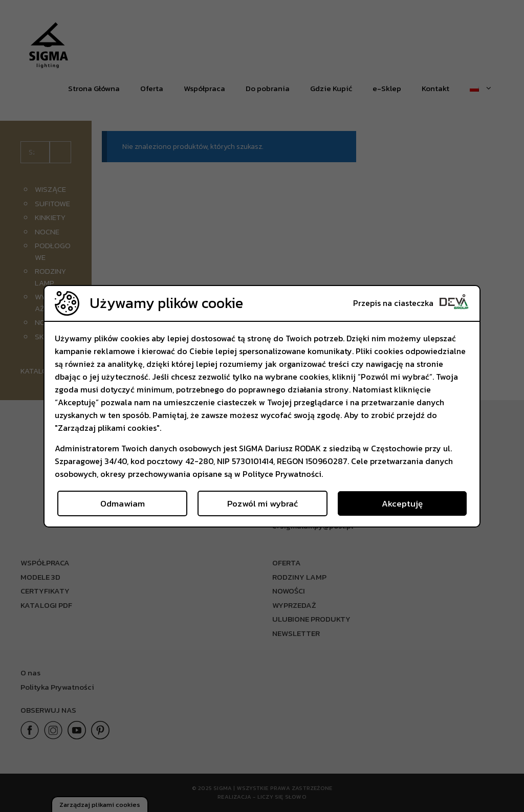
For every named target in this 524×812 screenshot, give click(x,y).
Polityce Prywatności (282, 474)
